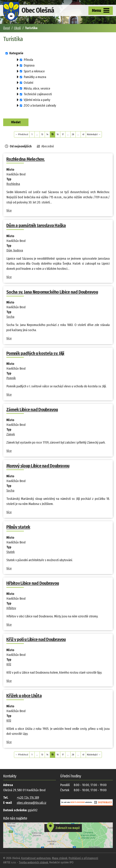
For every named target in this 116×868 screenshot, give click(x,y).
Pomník (11, 378)
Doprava (29, 65)
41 (83, 134)
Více (9, 211)
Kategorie (16, 53)
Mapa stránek (60, 858)
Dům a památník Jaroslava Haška (36, 226)
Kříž (9, 664)
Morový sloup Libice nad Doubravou (38, 466)
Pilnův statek (18, 527)
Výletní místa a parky (37, 100)
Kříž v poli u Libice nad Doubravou (36, 639)
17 (63, 134)
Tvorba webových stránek (33, 862)
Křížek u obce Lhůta (24, 696)
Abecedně (48, 146)
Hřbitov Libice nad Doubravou (33, 583)
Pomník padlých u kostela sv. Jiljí (35, 353)
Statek (11, 552)
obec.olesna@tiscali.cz (32, 803)
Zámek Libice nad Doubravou (32, 410)
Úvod (6, 28)
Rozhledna (13, 184)
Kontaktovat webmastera (36, 858)
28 (73, 134)
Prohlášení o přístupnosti (83, 858)
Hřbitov (11, 608)
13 (42, 134)
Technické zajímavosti (38, 94)
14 (47, 134)
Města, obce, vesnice (37, 88)
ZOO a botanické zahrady (40, 106)
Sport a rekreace (34, 71)
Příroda (28, 60)
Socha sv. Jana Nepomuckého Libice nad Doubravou (52, 292)
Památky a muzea (35, 77)
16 (58, 134)
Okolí (17, 28)
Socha (10, 317)
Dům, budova (15, 250)
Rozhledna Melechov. (26, 159)
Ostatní (28, 83)
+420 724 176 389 (28, 798)
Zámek (11, 434)
